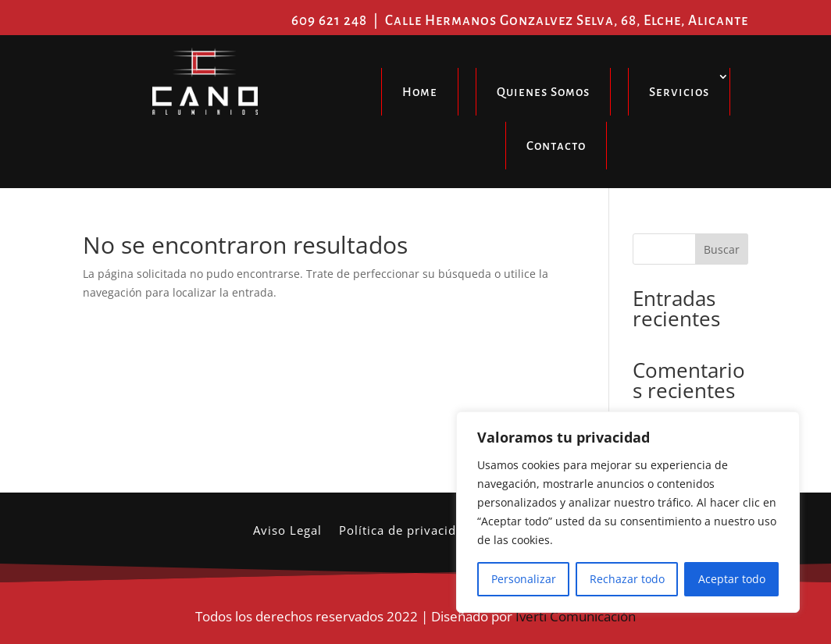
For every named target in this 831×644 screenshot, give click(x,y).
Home (420, 92)
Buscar (722, 249)
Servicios (679, 92)
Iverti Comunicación (576, 616)
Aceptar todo (732, 579)
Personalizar (524, 579)
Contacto (556, 146)
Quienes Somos (543, 92)
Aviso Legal (287, 531)
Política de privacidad (405, 531)
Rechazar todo (627, 579)
